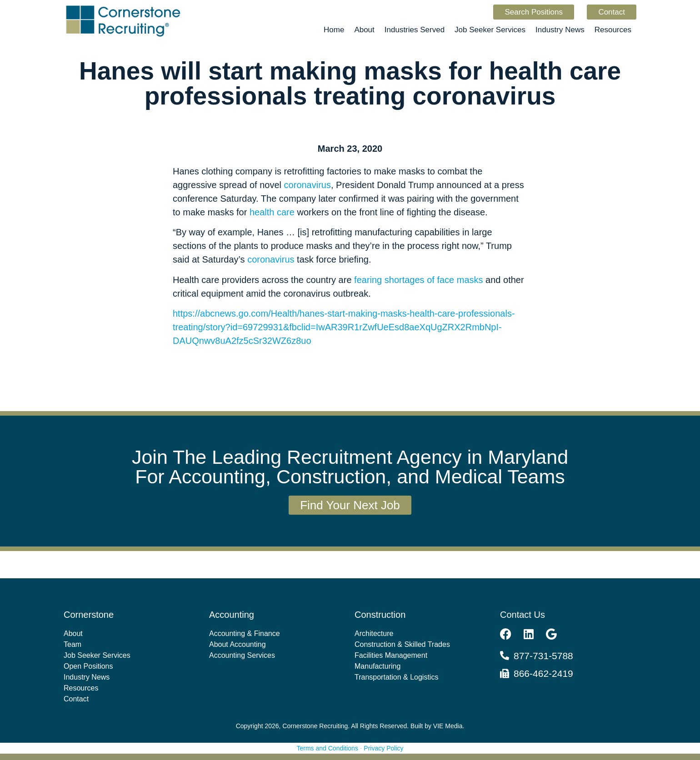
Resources (613, 30)
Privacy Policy (383, 748)
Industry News (560, 30)
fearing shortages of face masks (418, 280)
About (364, 30)
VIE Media (448, 726)
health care (272, 212)
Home (334, 30)
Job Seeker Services (490, 30)
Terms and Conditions (327, 748)
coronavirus (307, 185)
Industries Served (415, 30)
